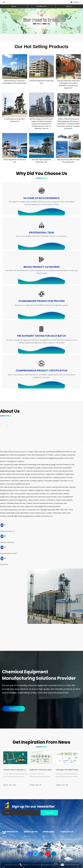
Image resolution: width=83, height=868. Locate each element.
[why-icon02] (41, 225)
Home (14, 6)
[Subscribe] (49, 813)
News (4, 848)
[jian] (6, 425)
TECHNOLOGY (41, 6)
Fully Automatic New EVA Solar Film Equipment (68, 161)
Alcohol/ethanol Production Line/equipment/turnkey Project (15, 82)
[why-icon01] (41, 191)
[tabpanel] (15, 770)
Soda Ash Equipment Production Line (41, 82)
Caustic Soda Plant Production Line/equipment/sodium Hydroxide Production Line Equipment (68, 84)
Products (46, 840)
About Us (27, 836)
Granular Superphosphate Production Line (41, 161)
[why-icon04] (41, 294)
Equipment (6, 844)
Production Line (8, 840)
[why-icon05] (41, 329)
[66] (55, 596)
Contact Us (13, 709)
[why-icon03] (41, 260)
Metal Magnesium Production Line (15, 161)
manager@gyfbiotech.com (70, 839)
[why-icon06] (41, 363)
